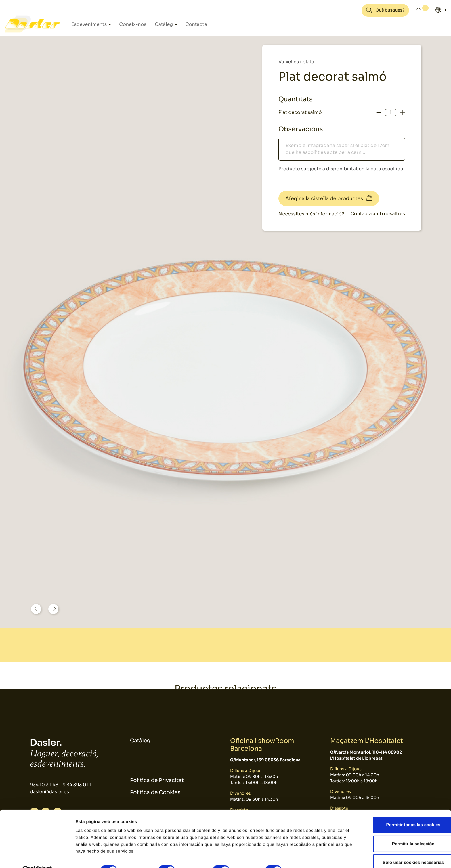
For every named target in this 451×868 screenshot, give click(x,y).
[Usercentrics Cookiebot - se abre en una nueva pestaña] (37, 857)
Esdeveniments (89, 24)
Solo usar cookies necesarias (403, 849)
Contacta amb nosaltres (377, 214)
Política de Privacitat (157, 781)
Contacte (182, 24)
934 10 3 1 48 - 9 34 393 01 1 (61, 785)
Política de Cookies (155, 793)
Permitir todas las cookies (403, 811)
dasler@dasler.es (50, 792)
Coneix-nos (127, 24)
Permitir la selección (403, 830)
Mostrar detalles (309, 857)
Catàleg (154, 24)
